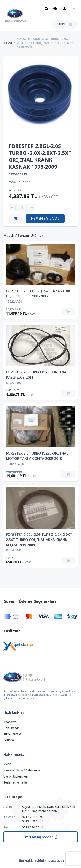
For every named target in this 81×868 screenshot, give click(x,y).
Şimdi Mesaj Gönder (40, 837)
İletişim (9, 740)
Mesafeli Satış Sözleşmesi (22, 770)
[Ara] (46, 9)
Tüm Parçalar (13, 734)
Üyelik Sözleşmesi (16, 776)
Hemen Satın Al (45, 218)
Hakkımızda (12, 728)
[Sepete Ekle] (68, 312)
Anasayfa (10, 722)
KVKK (7, 764)
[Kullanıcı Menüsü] (69, 9)
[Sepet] (55, 9)
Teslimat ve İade (15, 782)
